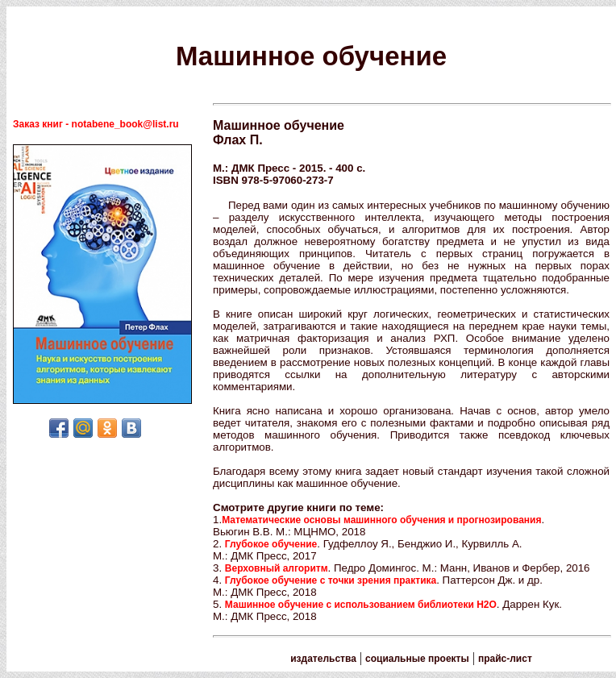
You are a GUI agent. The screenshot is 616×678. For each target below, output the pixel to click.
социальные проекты (417, 659)
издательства (323, 659)
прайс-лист (505, 659)
